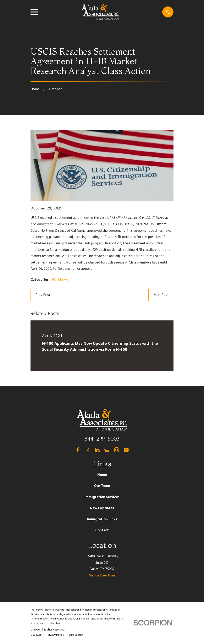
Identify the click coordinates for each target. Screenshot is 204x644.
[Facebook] (78, 450)
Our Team (102, 486)
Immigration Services (102, 497)
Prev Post (43, 295)
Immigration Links (102, 519)
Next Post (161, 295)
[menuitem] (36, 635)
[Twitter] (88, 450)
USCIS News (59, 280)
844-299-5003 (102, 439)
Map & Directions (102, 576)
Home (102, 475)
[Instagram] (117, 450)
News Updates (102, 508)
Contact (102, 530)
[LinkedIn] (97, 450)
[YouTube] (126, 450)
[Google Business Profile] (107, 450)
